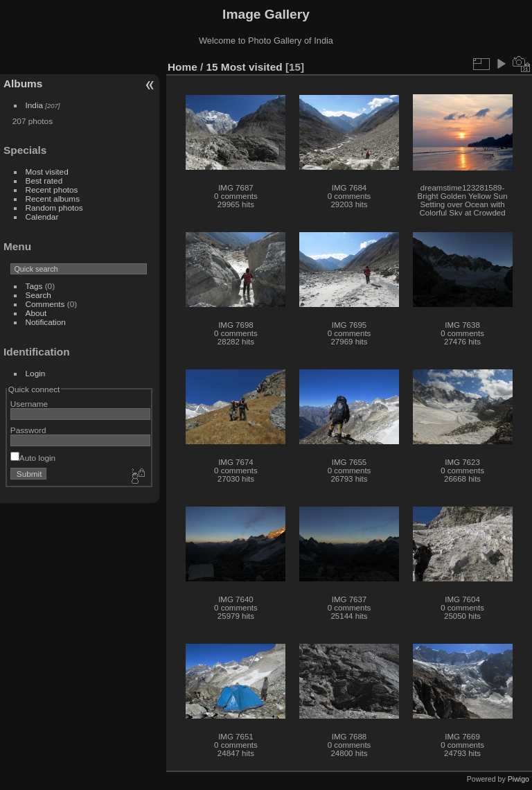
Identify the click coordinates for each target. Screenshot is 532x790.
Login (36, 373)
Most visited (47, 172)
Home (183, 67)
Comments (45, 304)
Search (38, 295)
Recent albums (53, 199)
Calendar (42, 217)
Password (28, 430)
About (36, 313)
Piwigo (518, 779)
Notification (46, 322)
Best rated (44, 181)
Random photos (54, 208)
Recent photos (52, 190)
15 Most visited (245, 67)
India (35, 105)
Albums (23, 84)
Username (29, 404)
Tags (34, 286)
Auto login (33, 458)
